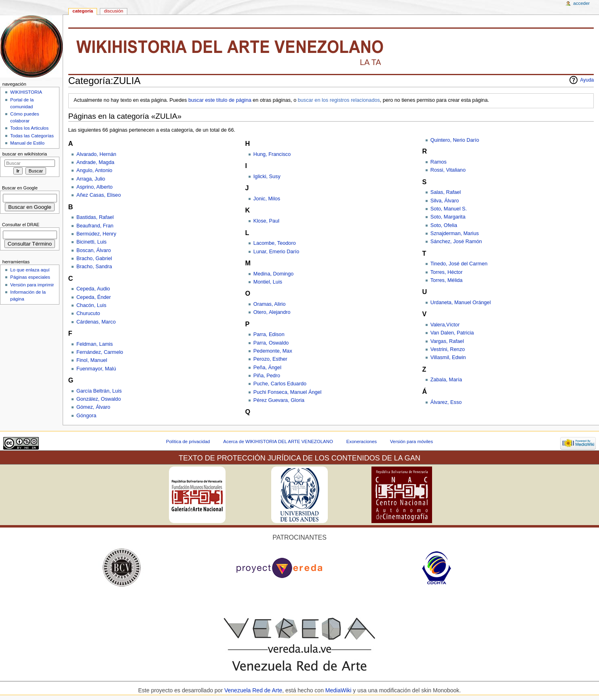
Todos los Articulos (29, 128)
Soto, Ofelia (444, 225)
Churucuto (88, 313)
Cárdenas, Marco (96, 322)
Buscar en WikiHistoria (25, 154)
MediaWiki (339, 690)
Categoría (83, 11)
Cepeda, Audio (93, 289)
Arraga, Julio (91, 179)
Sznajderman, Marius (455, 233)
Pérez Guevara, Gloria (279, 400)
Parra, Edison (269, 334)
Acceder (581, 3)
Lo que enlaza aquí (30, 270)
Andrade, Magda (95, 162)
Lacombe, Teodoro (275, 243)
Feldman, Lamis (95, 344)
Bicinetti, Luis (92, 242)
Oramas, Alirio (270, 304)
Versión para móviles (411, 441)
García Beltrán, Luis (99, 391)
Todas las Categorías (32, 136)
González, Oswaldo (99, 399)
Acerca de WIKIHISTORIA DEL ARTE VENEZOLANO (278, 441)
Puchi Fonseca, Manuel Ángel (288, 392)
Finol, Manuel (92, 360)
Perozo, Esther (270, 359)
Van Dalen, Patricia (452, 333)
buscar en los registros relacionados (339, 100)
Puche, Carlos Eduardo (280, 384)
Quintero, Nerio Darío (455, 140)
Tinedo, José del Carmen (459, 264)
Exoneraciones (362, 441)
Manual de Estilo (27, 143)
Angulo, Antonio (94, 170)
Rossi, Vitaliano (448, 170)
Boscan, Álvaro (94, 250)
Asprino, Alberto (95, 187)
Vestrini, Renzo (448, 349)
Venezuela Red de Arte (253, 690)
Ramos (439, 162)
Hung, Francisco (272, 154)
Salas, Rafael (446, 192)
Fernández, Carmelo (100, 352)
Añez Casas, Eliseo (99, 195)
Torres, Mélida (447, 280)
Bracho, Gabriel (94, 259)
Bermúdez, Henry (96, 234)
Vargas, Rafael (447, 341)
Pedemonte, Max (273, 351)
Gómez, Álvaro (93, 407)
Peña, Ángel (267, 368)
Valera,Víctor (445, 325)
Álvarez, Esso (446, 402)
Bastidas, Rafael (95, 217)
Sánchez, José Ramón (456, 242)
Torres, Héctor (447, 272)
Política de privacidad (188, 441)
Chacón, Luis (91, 305)
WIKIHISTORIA (26, 92)
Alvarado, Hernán (96, 154)
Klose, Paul (266, 221)
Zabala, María (446, 380)
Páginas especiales (30, 277)
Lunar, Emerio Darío (276, 252)
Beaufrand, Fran (95, 226)
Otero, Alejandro (272, 312)
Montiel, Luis (268, 282)
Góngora (86, 416)
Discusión (114, 11)
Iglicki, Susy (267, 177)
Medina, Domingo (273, 274)
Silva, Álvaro (445, 201)
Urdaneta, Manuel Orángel (461, 303)
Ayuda (587, 80)
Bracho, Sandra (94, 267)
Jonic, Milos (267, 199)
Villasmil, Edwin (448, 357)
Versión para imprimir (32, 285)
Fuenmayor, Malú (96, 369)
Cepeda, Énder (94, 297)
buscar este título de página (220, 100)
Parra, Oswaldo (271, 343)
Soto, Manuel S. (449, 209)
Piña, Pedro (267, 376)
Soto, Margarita (448, 217)
